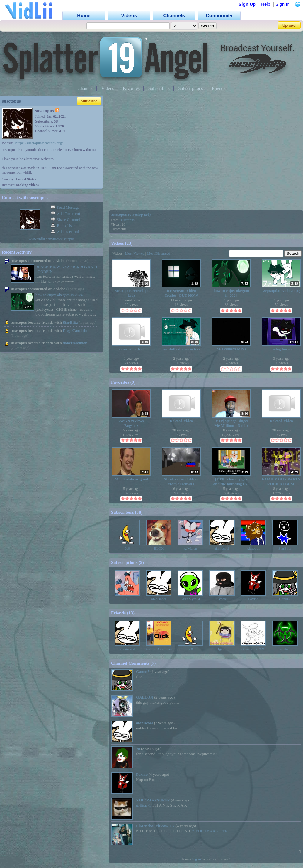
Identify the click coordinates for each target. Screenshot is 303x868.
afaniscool (222, 549)
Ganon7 (285, 599)
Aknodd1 (253, 549)
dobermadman (75, 343)
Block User (63, 226)
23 (129, 243)
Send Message (65, 207)
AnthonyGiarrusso (159, 649)
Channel (85, 88)
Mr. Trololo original (132, 479)
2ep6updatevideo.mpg (281, 291)
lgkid (222, 649)
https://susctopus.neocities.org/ (39, 143)
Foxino (253, 599)
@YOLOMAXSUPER (210, 831)
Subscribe (89, 101)
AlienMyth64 (190, 599)
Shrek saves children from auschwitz (181, 481)
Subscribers (159, 88)
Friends (219, 88)
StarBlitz (70, 322)
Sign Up (247, 4)
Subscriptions (191, 88)
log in (197, 859)
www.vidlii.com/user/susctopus (52, 239)
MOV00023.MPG (231, 349)
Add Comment (65, 213)
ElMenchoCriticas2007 (155, 826)
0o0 (127, 549)
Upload (289, 25)
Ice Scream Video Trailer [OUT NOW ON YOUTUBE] (181, 293)
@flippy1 (144, 805)
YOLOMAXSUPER (153, 800)
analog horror (281, 349)
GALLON (145, 697)
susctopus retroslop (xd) (131, 214)
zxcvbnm (285, 649)
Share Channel (65, 219)
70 (138, 749)
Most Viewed (135, 254)
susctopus (127, 220)
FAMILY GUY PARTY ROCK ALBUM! (281, 481)
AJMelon (190, 549)
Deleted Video (181, 421)
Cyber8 (222, 599)
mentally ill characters (181, 349)
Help (266, 4)
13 (131, 613)
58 (139, 512)
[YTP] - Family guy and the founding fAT (231, 481)
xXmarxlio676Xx (253, 649)
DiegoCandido (75, 331)
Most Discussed (158, 254)
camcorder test (131, 349)
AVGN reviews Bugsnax (132, 423)
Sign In (283, 4)
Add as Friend (65, 232)
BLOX (159, 549)
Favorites (131, 88)
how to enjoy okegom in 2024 (59, 295)
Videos (108, 88)
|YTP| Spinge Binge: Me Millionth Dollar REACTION (231, 423)
